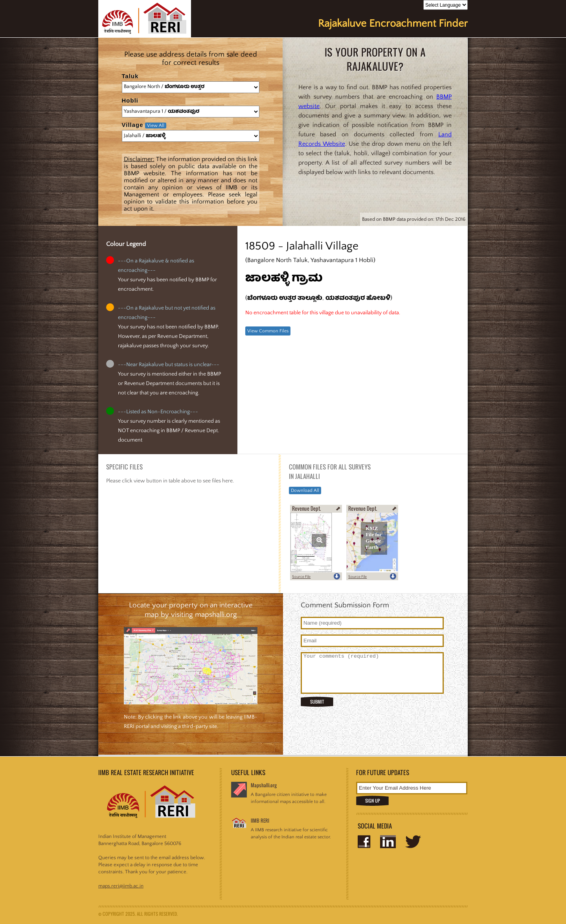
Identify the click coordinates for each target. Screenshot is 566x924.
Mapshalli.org (264, 785)
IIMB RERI (260, 820)
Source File (301, 577)
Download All (305, 490)
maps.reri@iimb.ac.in (121, 886)
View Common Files (268, 331)
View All (156, 126)
